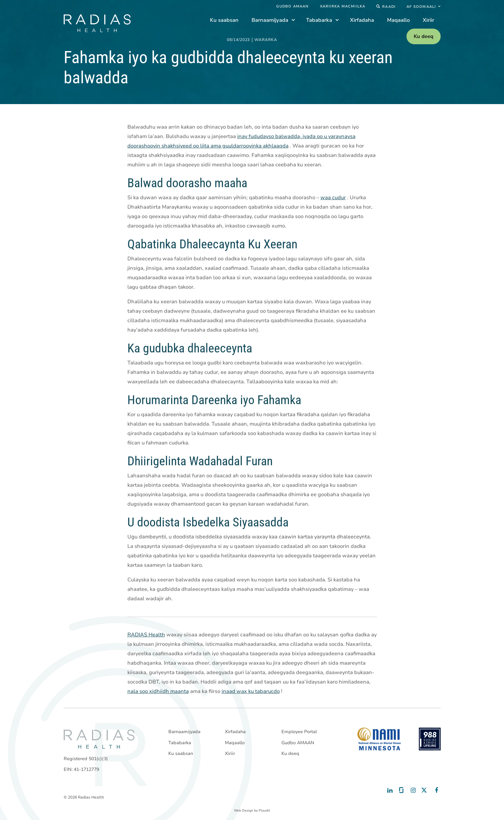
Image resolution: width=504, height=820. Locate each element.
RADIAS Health (146, 635)
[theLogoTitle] (97, 23)
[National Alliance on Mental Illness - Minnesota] (379, 739)
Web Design (244, 811)
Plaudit (264, 811)
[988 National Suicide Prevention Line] (430, 739)
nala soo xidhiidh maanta (158, 692)
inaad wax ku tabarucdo (251, 692)
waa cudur (333, 198)
